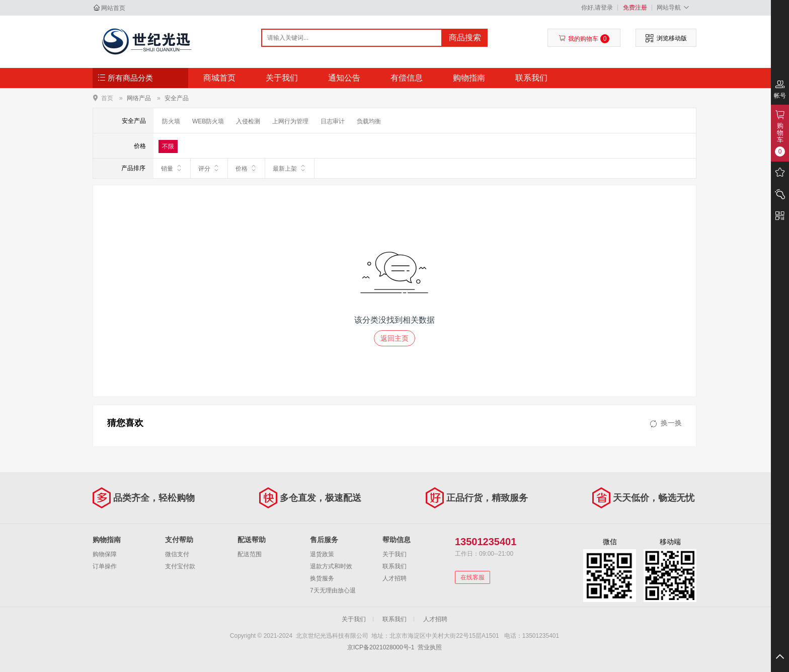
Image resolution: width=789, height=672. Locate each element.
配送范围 (250, 554)
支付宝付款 (180, 566)
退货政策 (322, 554)
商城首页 (219, 78)
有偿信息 (407, 78)
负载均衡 (369, 121)
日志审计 (333, 121)
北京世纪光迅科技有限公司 (146, 41)
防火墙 (171, 121)
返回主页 (395, 338)
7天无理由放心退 (333, 590)
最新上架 (290, 168)
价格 (246, 168)
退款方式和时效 (331, 566)
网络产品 (139, 98)
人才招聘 (395, 578)
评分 (209, 168)
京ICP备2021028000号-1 (381, 647)
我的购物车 (584, 39)
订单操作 (105, 566)
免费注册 (635, 8)
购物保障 (105, 554)
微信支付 (177, 554)
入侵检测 (248, 121)
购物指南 (469, 78)
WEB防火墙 (208, 121)
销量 (172, 168)
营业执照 (430, 647)
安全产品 (177, 98)
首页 (107, 98)
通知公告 (344, 78)
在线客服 (472, 577)
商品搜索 (465, 38)
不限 (168, 146)
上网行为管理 (290, 121)
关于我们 (282, 78)
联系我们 (531, 78)
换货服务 (322, 578)
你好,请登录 (597, 8)
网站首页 (113, 8)
